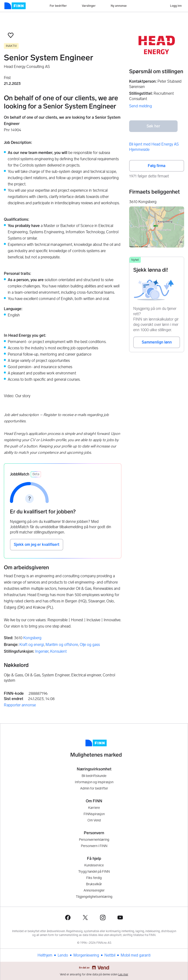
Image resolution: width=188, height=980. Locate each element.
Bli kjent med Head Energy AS (154, 144)
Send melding (141, 106)
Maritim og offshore (62, 645)
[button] (11, 35)
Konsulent (58, 651)
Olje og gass (90, 645)
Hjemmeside (139, 150)
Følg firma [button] (157, 166)
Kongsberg (32, 638)
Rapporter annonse (20, 705)
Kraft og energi (32, 645)
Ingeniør (42, 651)
